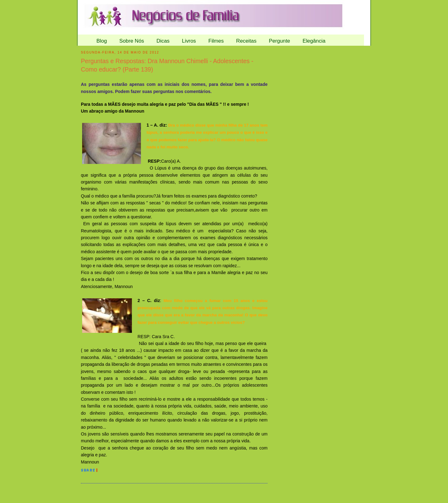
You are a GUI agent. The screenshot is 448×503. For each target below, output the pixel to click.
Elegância (314, 41)
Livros (189, 41)
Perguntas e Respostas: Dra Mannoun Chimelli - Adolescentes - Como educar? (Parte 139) (167, 65)
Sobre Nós (132, 41)
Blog (102, 41)
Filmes (216, 41)
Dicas (163, 41)
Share (88, 471)
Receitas (246, 41)
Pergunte (279, 41)
